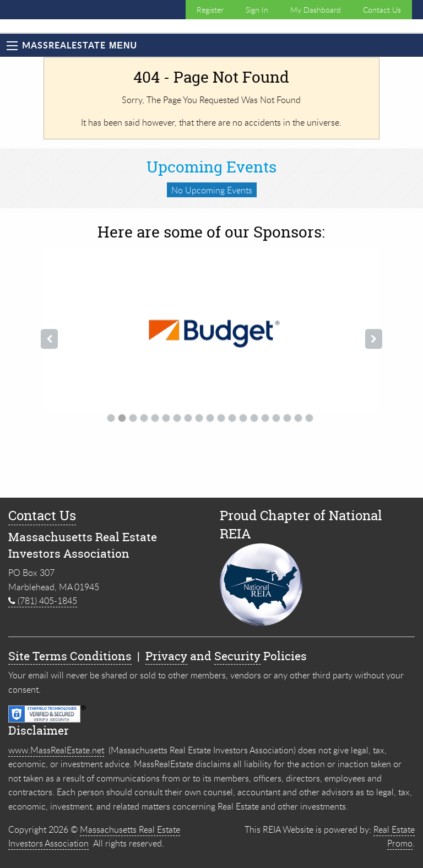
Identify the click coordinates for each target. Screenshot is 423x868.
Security (237, 656)
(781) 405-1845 (43, 601)
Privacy (166, 656)
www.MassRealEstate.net (56, 750)
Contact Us (382, 10)
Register (210, 10)
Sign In (257, 10)
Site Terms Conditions (70, 656)
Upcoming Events (211, 167)
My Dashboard (316, 10)
